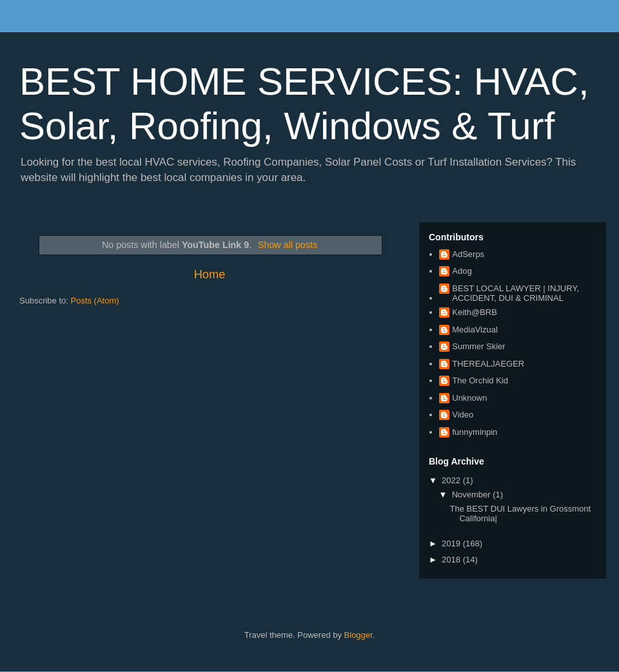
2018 (452, 560)
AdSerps (468, 254)
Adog (462, 271)
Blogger (359, 635)
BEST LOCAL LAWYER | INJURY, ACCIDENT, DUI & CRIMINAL (516, 293)
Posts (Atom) (95, 301)
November (473, 494)
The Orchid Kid (480, 380)
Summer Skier (478, 346)
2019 (452, 543)
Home (210, 274)
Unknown (469, 398)
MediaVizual (475, 330)
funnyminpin (475, 432)
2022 (452, 480)
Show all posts (288, 245)
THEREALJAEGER (488, 364)
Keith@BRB (475, 312)
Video (463, 415)
